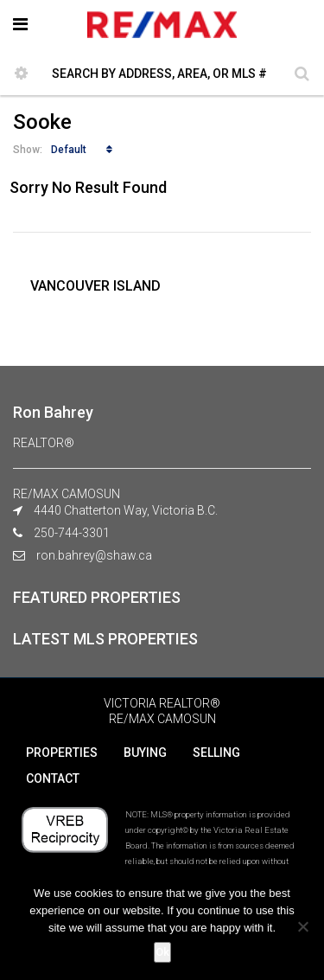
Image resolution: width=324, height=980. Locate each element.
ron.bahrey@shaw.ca (94, 555)
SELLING (216, 753)
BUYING (145, 753)
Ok (162, 952)
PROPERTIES (62, 753)
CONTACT (53, 778)
